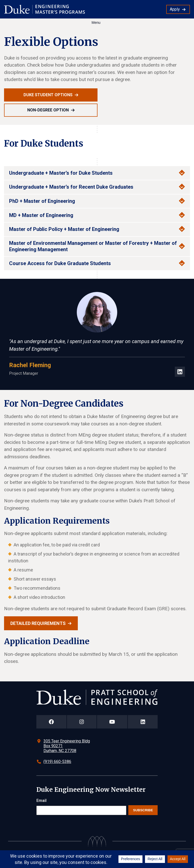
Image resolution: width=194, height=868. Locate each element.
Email (41, 801)
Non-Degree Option (48, 110)
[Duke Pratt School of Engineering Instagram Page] (82, 722)
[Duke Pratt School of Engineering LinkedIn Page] (143, 722)
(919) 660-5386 (57, 762)
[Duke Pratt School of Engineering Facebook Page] (51, 722)
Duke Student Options (48, 95)
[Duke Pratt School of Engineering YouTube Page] (112, 722)
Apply (175, 9)
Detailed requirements (38, 623)
